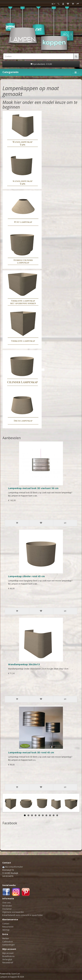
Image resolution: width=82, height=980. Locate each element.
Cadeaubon (8, 942)
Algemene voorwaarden (13, 912)
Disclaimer (7, 909)
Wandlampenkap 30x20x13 (24, 664)
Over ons (6, 903)
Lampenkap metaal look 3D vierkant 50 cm (33, 488)
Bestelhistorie (8, 956)
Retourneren (8, 927)
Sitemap (6, 930)
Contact (6, 924)
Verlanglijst (7, 959)
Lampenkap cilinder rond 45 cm (26, 576)
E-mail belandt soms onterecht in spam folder (23, 915)
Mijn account (8, 953)
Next (75, 804)
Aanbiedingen (9, 945)
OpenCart (15, 974)
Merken (6, 938)
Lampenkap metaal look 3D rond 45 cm (31, 752)
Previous (7, 804)
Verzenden (7, 906)
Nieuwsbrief (8, 963)
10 (57, 815)
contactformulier (16, 867)
